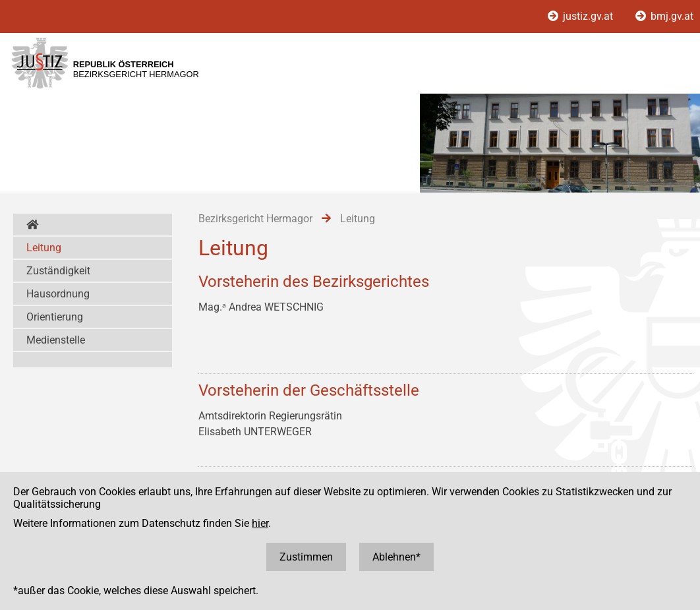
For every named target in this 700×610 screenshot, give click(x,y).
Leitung (44, 248)
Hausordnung (58, 294)
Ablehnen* (396, 557)
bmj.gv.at (664, 16)
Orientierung (55, 317)
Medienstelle (56, 340)
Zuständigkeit (58, 271)
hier (260, 523)
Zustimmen (306, 557)
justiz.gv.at (582, 16)
